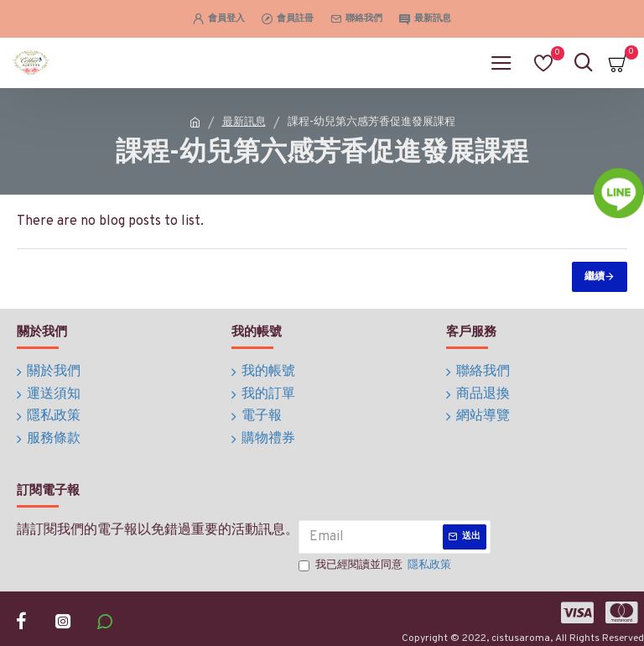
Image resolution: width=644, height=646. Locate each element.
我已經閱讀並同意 (376, 558)
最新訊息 (244, 122)
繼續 (595, 277)
